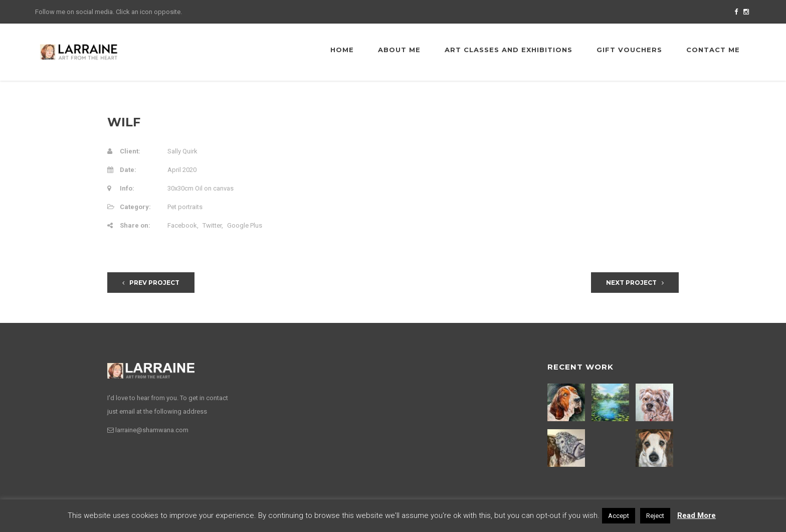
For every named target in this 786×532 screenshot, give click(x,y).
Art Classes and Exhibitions (509, 50)
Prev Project (151, 283)
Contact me (713, 50)
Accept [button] (619, 516)
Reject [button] (655, 516)
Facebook (182, 225)
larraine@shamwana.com (152, 430)
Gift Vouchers (629, 50)
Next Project (635, 283)
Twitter (212, 225)
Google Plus (245, 225)
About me (399, 50)
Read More (697, 515)
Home (342, 50)
